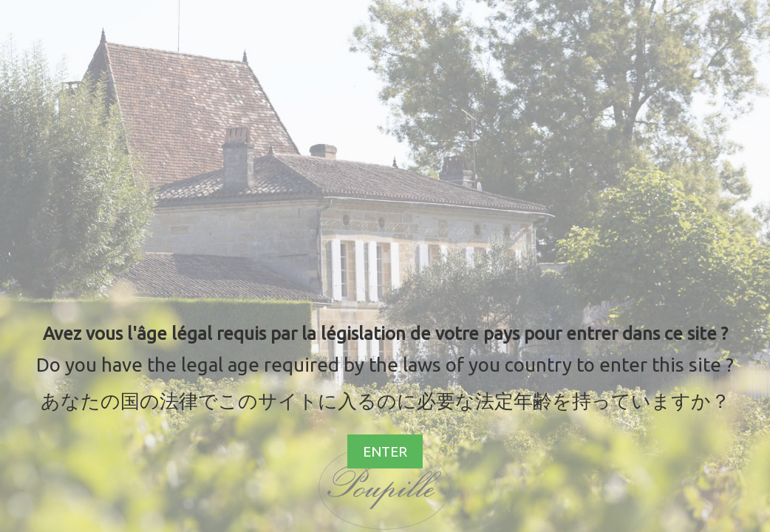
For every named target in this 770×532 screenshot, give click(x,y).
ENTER (385, 451)
